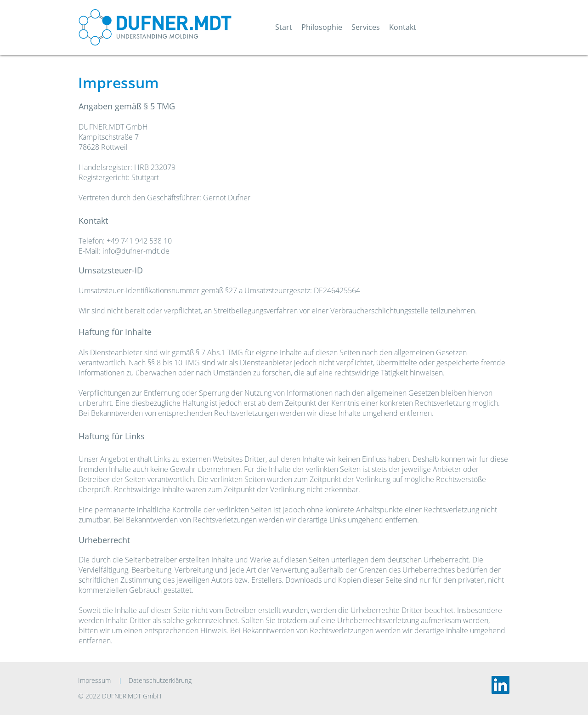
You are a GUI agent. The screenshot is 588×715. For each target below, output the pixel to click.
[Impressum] (96, 681)
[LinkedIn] (500, 685)
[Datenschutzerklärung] (165, 681)
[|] (120, 681)
